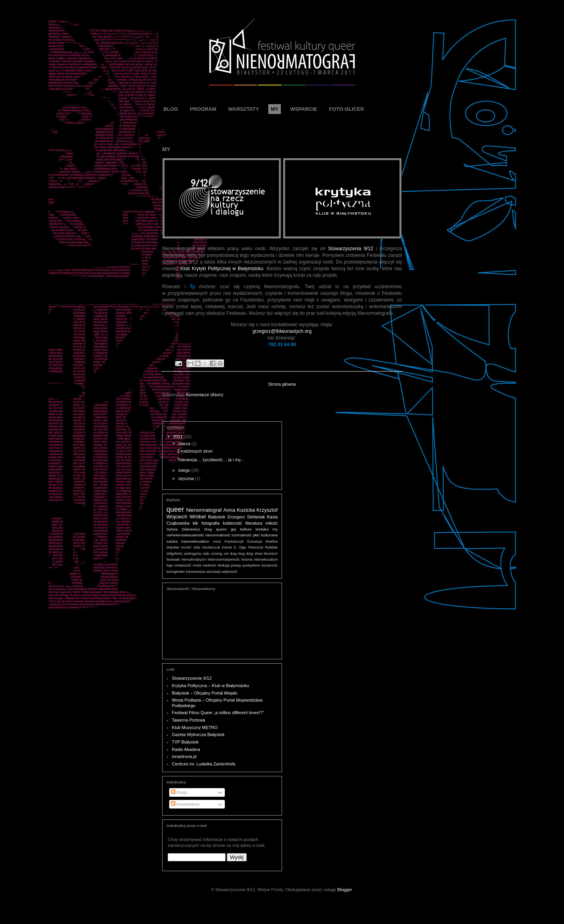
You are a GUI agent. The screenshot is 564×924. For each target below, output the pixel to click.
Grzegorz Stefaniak (246, 517)
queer (175, 509)
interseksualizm (266, 559)
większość (230, 572)
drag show (254, 554)
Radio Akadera (186, 749)
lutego (185, 470)
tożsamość (269, 565)
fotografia (211, 523)
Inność (186, 547)
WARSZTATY (243, 109)
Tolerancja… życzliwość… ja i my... (210, 460)
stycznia (187, 478)
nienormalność (218, 535)
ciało (206, 554)
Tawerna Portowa (189, 720)
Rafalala (271, 547)
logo (170, 565)
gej (233, 529)
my (275, 529)
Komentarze (185, 804)
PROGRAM (203, 109)
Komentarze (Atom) (205, 395)
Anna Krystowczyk (228, 541)
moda (197, 565)
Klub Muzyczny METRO (195, 727)
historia (247, 559)
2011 (179, 437)
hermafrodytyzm (194, 559)
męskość (209, 565)
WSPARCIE (304, 109)
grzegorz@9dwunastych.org (282, 331)
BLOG (171, 109)
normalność (241, 535)
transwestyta (195, 572)
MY (275, 109)
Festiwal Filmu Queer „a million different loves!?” (218, 713)
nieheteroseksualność (185, 535)
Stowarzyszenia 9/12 (351, 249)
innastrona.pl (184, 756)
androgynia (193, 554)
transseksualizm (195, 541)
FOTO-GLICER (346, 109)
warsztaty (213, 572)
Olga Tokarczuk (251, 547)
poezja (236, 565)
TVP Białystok (185, 742)
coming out (220, 554)
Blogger (344, 890)
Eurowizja (255, 541)
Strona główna (282, 384)
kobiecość (232, 523)
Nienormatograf (204, 510)
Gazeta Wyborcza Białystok (198, 735)
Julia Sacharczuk (207, 547)
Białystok (217, 517)
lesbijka (262, 529)
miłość (272, 523)
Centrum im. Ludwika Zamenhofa (204, 764)
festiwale (173, 559)
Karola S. (229, 547)
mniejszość (183, 565)
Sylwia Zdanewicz (183, 529)
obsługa (223, 565)
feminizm (271, 554)
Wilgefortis (174, 554)
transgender (176, 572)
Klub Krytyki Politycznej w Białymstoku (222, 269)
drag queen (215, 529)
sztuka (172, 541)
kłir (195, 523)
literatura (254, 523)
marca (185, 444)
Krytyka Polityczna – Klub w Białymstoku (211, 686)
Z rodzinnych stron (195, 451)
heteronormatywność (224, 559)
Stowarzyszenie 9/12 (192, 678)
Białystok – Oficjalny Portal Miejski (205, 693)
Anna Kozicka (239, 510)
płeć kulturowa (265, 535)
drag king (237, 554)
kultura (246, 529)
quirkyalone (251, 565)
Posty (179, 792)
